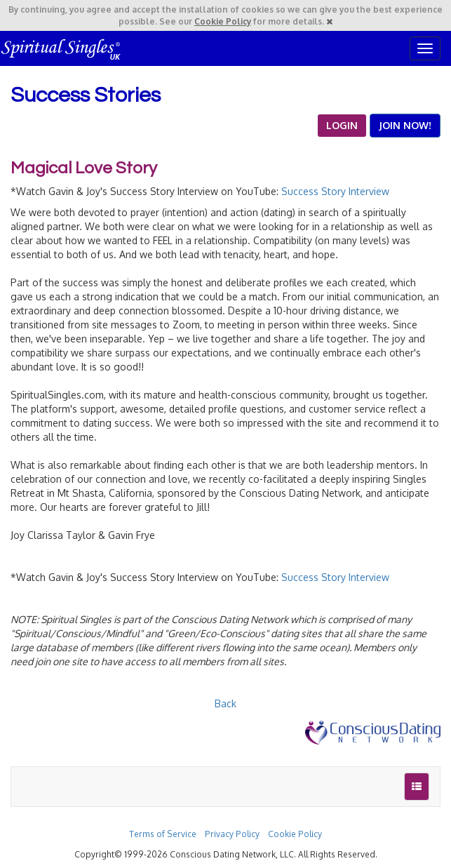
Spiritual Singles (61, 48)
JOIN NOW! (405, 125)
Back (225, 703)
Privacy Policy (232, 834)
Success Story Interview (335, 191)
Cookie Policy (223, 21)
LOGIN (342, 125)
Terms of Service (163, 834)
